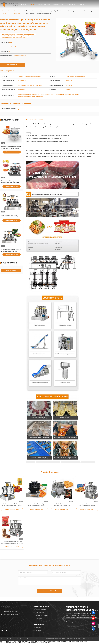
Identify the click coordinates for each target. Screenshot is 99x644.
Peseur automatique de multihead (71, 462)
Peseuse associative (17, 12)
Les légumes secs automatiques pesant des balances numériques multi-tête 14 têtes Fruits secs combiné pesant (11, 251)
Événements (71, 4)
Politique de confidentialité (8, 639)
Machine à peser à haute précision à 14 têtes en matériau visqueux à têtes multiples (11, 148)
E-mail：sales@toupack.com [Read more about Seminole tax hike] (9, 614)
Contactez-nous (58, 4)
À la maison (4, 12)
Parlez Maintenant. (12, 65)
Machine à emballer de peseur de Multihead (48, 462)
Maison (23, 4)
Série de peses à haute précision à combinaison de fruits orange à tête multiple (10, 183)
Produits (32, 4)
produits (11, 11)
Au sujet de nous (44, 4)
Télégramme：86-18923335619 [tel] (10, 611)
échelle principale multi (88, 462)
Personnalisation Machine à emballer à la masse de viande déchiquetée (62, 505)
